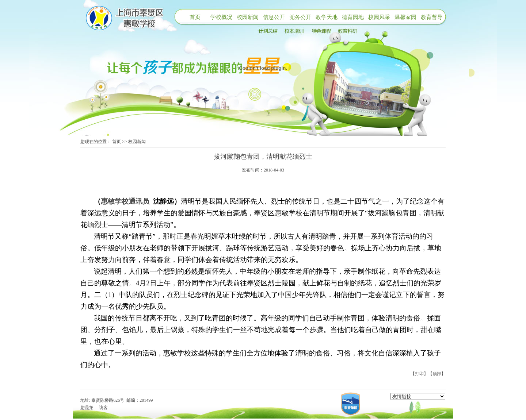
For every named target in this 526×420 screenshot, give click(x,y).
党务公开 (300, 17)
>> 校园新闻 (134, 142)
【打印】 (419, 374)
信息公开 (274, 17)
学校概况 (221, 17)
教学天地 (327, 17)
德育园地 (353, 17)
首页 (195, 17)
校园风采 (379, 17)
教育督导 (432, 17)
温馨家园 (405, 17)
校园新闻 (248, 17)
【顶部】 (437, 374)
